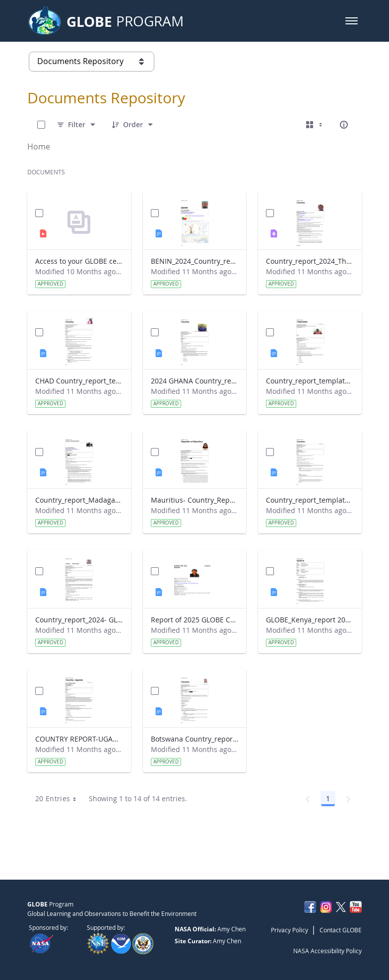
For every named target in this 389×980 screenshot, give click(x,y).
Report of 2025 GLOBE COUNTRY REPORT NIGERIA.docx (195, 620)
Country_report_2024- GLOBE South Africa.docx (79, 620)
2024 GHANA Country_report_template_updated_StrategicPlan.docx (195, 381)
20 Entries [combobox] (59, 799)
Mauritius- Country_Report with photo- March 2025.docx (195, 500)
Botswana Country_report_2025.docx (195, 739)
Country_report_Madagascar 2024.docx (79, 500)
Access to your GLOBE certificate (79, 261)
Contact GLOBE (341, 930)
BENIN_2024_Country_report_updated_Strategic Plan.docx (195, 261)
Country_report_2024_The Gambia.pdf (310, 261)
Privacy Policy (290, 930)
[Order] (133, 125)
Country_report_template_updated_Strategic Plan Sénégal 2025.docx (310, 500)
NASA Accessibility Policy (327, 951)
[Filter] (77, 125)
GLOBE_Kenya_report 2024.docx (310, 620)
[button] (352, 21)
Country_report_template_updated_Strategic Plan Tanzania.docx (310, 381)
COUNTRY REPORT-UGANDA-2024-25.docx (79, 739)
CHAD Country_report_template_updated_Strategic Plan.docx (79, 381)
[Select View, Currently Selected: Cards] (315, 125)
